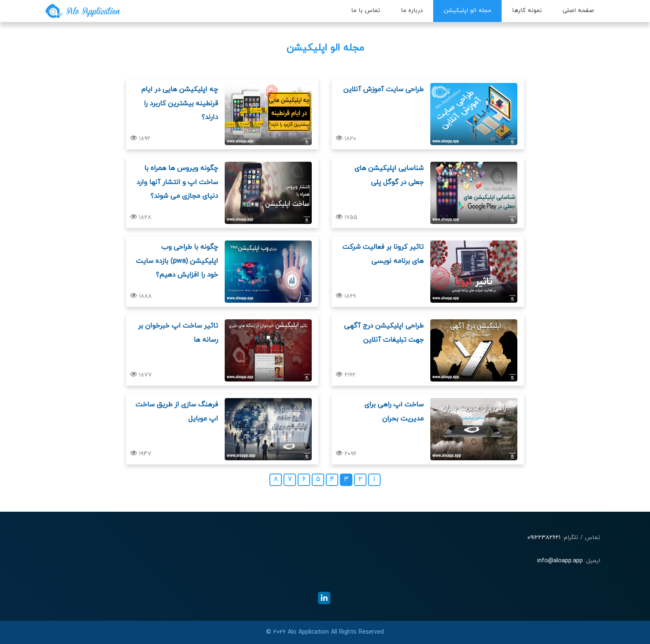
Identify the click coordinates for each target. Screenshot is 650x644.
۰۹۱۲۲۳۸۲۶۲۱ (544, 538)
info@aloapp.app (560, 561)
